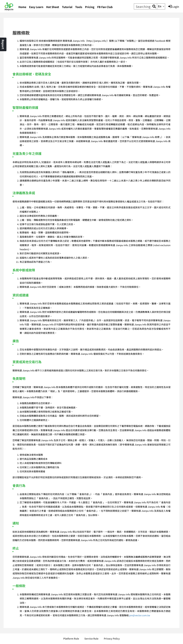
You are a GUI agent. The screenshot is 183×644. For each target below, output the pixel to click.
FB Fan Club (105, 7)
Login (174, 7)
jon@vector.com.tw (140, 615)
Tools (79, 7)
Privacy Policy (112, 639)
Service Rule (91, 639)
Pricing (90, 7)
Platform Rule (71, 639)
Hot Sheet (53, 7)
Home (22, 7)
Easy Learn (36, 7)
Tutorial (67, 7)
